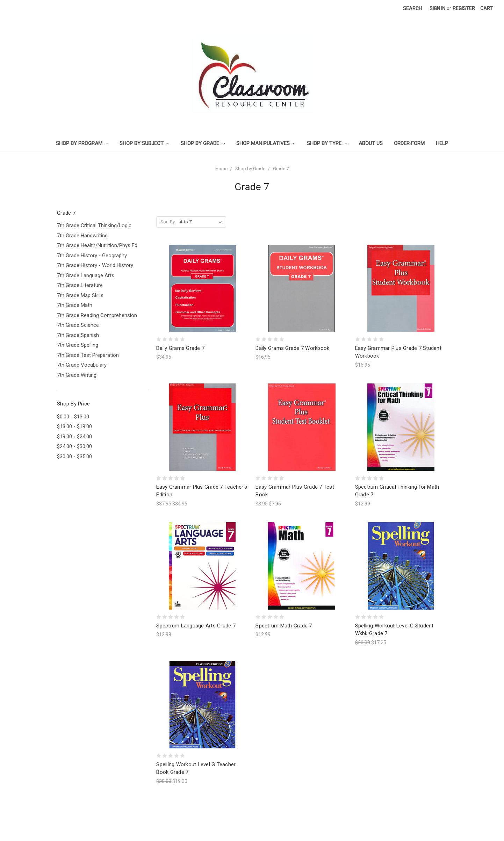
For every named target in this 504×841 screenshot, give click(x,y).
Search (412, 8)
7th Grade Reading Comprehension (97, 315)
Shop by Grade (203, 143)
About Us (371, 143)
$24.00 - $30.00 (74, 446)
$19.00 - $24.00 (74, 437)
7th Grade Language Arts (86, 275)
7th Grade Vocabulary (82, 365)
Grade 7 (281, 169)
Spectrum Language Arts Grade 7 (196, 626)
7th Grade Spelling (78, 345)
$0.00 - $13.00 (73, 417)
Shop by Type (327, 143)
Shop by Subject (145, 143)
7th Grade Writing (77, 375)
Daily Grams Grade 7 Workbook (292, 348)
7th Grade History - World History (95, 265)
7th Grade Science (78, 325)
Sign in (437, 8)
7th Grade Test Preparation (88, 355)
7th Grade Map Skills (80, 295)
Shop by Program (82, 143)
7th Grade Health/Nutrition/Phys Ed (97, 245)
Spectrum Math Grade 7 (284, 626)
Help (442, 143)
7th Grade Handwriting (82, 236)
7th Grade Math (75, 305)
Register (464, 8)
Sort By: (168, 222)
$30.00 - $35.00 (74, 457)
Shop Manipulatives (266, 143)
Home (221, 169)
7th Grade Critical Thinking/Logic (94, 225)
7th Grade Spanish (78, 335)
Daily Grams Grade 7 (180, 348)
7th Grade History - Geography (92, 256)
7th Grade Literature (80, 285)
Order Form (409, 143)
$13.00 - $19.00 (74, 426)
